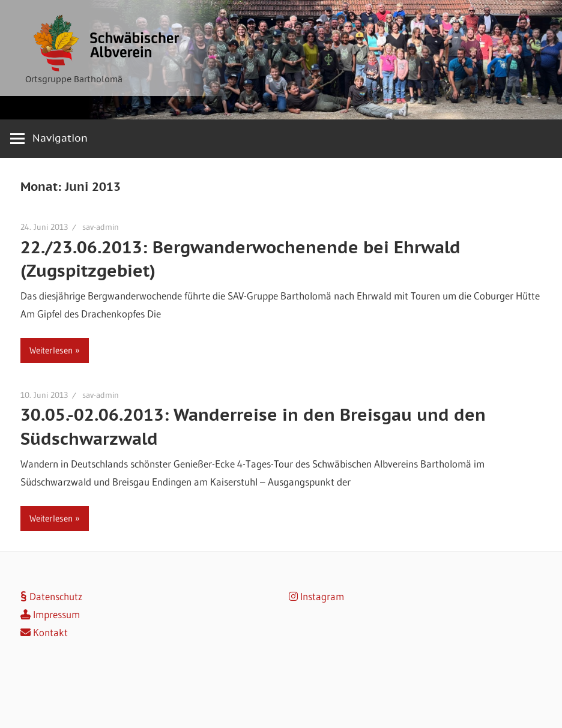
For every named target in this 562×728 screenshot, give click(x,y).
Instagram (316, 596)
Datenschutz (51, 596)
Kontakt (44, 632)
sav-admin (101, 227)
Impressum (50, 614)
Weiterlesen (51, 350)
